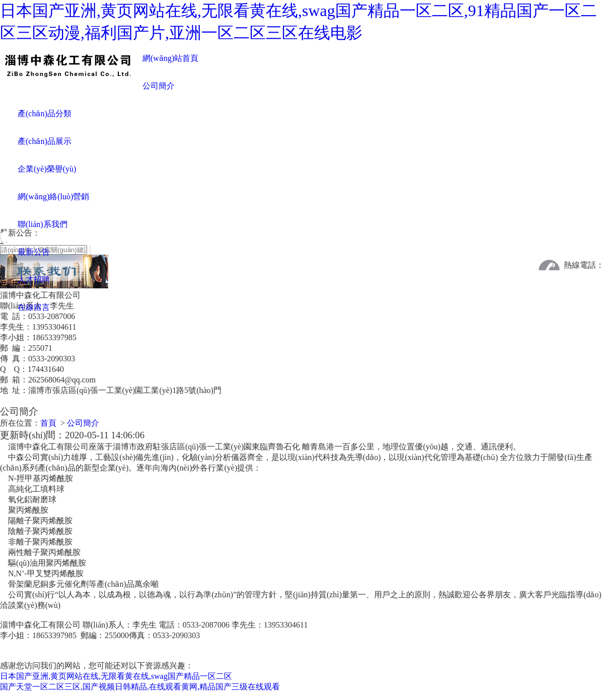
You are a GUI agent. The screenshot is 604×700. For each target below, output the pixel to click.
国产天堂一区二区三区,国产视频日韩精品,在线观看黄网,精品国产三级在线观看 (140, 694)
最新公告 (34, 252)
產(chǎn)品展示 (45, 141)
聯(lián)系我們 (43, 224)
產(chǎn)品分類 (45, 113)
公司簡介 (159, 86)
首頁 (48, 431)
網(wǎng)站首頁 (170, 58)
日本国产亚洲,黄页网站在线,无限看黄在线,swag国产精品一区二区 (116, 684)
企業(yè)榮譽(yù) (47, 169)
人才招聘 (34, 280)
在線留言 (34, 307)
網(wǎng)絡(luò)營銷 (53, 197)
